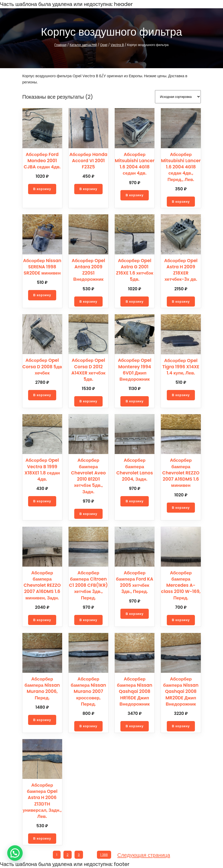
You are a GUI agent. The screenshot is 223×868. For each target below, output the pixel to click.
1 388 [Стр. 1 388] (105, 854)
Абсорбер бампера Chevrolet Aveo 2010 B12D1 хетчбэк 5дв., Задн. (88, 475)
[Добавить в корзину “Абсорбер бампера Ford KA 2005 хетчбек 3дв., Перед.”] (135, 613)
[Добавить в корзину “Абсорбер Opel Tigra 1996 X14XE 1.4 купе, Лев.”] (181, 394)
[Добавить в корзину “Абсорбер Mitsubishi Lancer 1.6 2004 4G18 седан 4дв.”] (135, 194)
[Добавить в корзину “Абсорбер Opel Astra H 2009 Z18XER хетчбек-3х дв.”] (181, 301)
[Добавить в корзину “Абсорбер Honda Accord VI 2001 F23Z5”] (88, 188)
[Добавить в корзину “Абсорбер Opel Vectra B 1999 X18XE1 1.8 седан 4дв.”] (42, 501)
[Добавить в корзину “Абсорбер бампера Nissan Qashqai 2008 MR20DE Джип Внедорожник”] (181, 725)
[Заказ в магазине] (178, 96)
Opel (104, 45)
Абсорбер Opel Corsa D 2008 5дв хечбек (42, 366)
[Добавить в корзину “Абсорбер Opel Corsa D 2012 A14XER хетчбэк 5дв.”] (88, 401)
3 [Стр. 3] (78, 854)
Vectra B (116, 45)
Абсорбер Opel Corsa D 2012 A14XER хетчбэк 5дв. (88, 369)
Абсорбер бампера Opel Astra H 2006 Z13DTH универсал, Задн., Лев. (42, 800)
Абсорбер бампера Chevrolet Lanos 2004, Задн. (135, 469)
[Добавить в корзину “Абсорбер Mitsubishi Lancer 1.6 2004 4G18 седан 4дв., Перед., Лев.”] (181, 201)
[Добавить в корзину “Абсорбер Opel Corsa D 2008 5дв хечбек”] (42, 394)
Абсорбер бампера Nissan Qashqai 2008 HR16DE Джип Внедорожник (135, 691)
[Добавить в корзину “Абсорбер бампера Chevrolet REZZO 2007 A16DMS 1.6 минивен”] (181, 507)
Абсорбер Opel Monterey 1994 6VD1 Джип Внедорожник (135, 369)
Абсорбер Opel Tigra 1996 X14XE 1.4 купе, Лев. (181, 366)
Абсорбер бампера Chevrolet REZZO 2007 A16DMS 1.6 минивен (181, 472)
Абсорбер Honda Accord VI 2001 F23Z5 (88, 160)
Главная (63, 45)
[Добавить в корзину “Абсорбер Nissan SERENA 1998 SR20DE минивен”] (42, 294)
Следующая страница (145, 854)
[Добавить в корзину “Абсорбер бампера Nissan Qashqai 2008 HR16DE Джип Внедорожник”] (135, 725)
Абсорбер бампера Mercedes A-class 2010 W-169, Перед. (181, 585)
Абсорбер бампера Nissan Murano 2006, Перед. (42, 688)
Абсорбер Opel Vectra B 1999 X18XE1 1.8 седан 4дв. (42, 469)
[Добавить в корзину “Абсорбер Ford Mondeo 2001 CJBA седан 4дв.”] (42, 188)
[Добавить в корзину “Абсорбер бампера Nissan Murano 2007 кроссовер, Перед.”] (88, 725)
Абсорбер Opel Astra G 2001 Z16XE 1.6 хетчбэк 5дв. (135, 269)
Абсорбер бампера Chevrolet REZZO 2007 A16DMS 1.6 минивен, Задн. (42, 585)
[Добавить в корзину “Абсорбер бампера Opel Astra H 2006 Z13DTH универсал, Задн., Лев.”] (42, 838)
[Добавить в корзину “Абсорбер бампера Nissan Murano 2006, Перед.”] (42, 719)
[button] (15, 853)
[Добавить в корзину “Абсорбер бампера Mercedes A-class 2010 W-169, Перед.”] (181, 619)
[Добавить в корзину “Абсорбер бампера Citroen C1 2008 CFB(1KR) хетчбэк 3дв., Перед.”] (88, 619)
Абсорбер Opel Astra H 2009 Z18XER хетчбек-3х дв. (181, 269)
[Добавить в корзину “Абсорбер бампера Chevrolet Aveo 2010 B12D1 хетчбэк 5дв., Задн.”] (88, 513)
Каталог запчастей (85, 45)
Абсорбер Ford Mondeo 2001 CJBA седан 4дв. (42, 160)
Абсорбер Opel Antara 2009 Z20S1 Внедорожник (88, 266)
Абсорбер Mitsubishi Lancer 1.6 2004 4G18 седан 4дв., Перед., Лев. (181, 166)
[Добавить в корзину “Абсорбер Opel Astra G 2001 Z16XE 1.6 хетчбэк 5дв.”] (135, 301)
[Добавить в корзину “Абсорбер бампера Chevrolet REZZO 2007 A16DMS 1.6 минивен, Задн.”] (42, 619)
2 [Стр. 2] (67, 854)
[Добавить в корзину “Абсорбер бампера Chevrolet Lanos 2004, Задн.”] (135, 501)
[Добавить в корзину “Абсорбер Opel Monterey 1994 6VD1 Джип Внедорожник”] (135, 401)
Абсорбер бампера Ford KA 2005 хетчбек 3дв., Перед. (135, 581)
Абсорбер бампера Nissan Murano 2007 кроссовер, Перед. (88, 691)
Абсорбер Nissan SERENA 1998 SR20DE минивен (42, 266)
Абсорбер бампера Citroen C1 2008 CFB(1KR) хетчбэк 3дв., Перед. (88, 585)
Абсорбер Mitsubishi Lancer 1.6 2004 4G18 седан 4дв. (134, 163)
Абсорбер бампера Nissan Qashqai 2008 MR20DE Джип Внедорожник (181, 691)
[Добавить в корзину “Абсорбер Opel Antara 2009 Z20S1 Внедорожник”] (88, 294)
